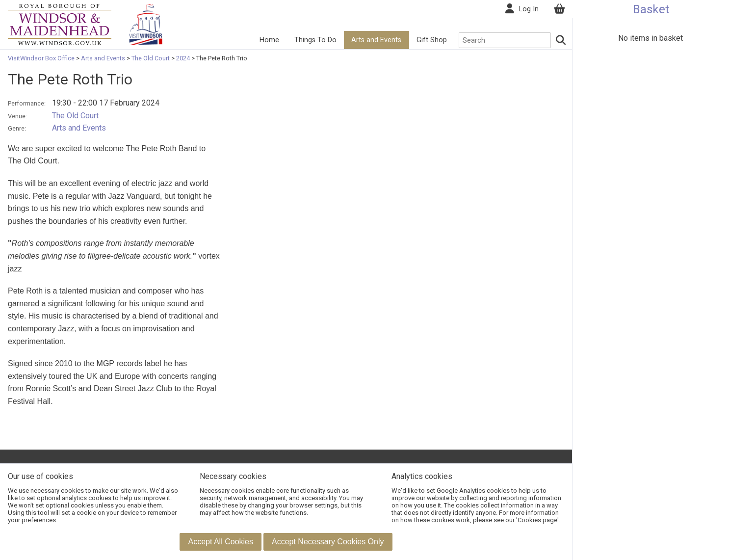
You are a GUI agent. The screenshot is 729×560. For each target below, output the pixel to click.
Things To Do (314, 40)
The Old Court (151, 58)
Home (269, 40)
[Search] (560, 40)
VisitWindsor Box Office (42, 58)
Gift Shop (431, 40)
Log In (528, 9)
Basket (651, 9)
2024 (183, 58)
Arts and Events (376, 40)
